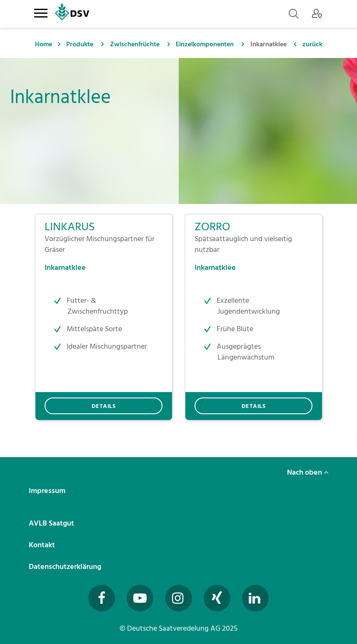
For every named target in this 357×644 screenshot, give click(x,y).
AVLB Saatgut (52, 523)
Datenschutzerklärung (66, 567)
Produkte (80, 44)
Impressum (48, 491)
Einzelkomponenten (205, 44)
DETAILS (104, 406)
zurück (312, 44)
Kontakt (43, 545)
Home (44, 44)
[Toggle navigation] (41, 12)
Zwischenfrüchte (135, 44)
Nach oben (308, 472)
